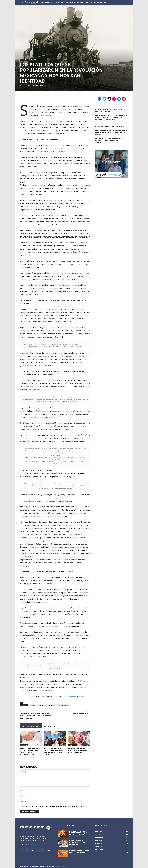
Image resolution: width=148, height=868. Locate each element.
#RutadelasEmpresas (75, 2)
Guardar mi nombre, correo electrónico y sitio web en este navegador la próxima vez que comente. (53, 806)
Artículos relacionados (31, 726)
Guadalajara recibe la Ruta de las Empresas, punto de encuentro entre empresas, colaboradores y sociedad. (111, 118)
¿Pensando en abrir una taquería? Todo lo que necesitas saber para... (78, 833)
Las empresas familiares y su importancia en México (80, 851)
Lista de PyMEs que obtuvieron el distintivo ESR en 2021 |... (79, 843)
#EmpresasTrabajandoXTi (52, 2)
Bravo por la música (82, 714)
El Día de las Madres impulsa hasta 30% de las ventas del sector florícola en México (111, 125)
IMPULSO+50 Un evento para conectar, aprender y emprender (109, 110)
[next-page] (24, 759)
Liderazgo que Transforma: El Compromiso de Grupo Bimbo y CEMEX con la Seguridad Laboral (111, 132)
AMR (26, 703)
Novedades (24, 60)
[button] (126, 3)
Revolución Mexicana (64, 705)
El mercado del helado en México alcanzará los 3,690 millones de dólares (78, 750)
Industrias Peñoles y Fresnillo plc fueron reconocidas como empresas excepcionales (35, 716)
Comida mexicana (50, 705)
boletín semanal (69, 696)
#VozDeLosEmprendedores (96, 2)
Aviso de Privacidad (60, 866)
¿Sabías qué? (32, 60)
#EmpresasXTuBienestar (36, 705)
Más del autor (49, 726)
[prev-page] (21, 759)
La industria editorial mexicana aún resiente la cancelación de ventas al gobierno (109, 141)
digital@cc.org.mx (34, 845)
